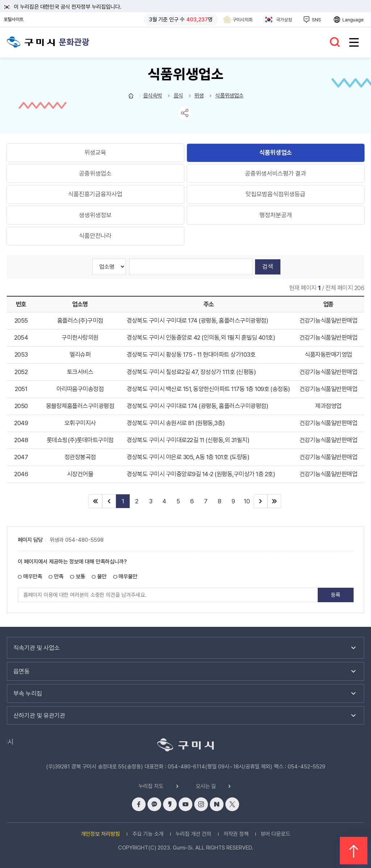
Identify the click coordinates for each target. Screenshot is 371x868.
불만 (102, 576)
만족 (59, 576)
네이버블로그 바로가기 (217, 804)
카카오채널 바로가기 (154, 804)
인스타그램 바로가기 (201, 804)
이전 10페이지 (109, 501)
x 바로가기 (232, 804)
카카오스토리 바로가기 (170, 804)
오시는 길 (206, 786)
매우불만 (128, 576)
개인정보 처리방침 (100, 834)
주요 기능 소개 (148, 834)
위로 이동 (354, 851)
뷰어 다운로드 (275, 834)
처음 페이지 (95, 501)
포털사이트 (15, 20)
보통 (80, 576)
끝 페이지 (274, 501)
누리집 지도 (151, 786)
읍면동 (22, 671)
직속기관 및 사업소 (37, 648)
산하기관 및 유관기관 (39, 716)
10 (247, 501)
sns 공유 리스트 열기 (185, 113)
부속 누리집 (28, 693)
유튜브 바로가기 (185, 804)
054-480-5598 (84, 540)
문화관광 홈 (131, 96)
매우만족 (33, 576)
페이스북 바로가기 (139, 804)
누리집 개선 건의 (193, 834)
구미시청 (31, 42)
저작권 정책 (236, 834)
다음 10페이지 (260, 501)
